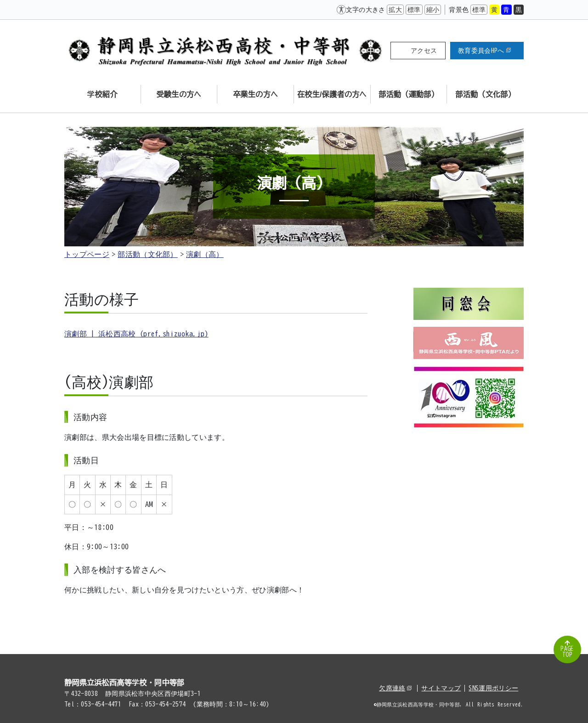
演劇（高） (205, 254)
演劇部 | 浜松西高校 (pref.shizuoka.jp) (136, 334)
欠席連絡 (395, 688)
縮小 (433, 10)
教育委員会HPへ (484, 51)
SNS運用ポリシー (493, 688)
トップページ (87, 254)
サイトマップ (441, 688)
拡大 (395, 10)
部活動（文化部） (148, 254)
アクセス (424, 51)
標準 (414, 10)
